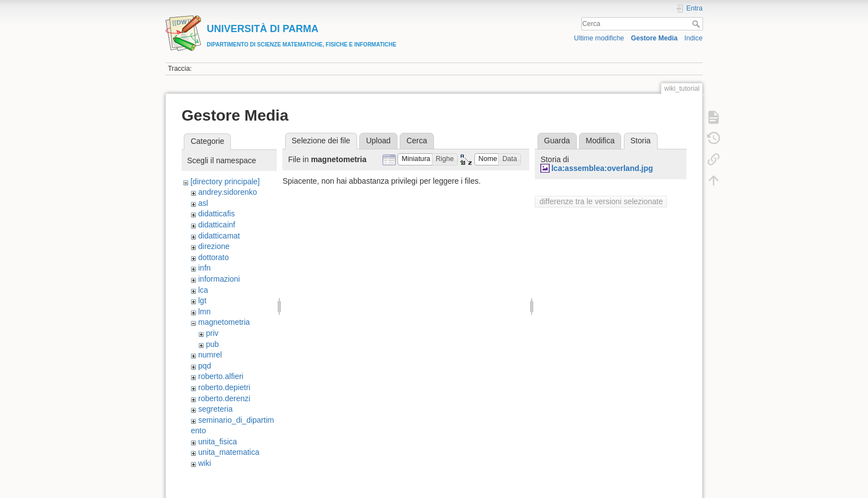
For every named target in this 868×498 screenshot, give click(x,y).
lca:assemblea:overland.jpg (602, 168)
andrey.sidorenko (228, 192)
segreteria (215, 409)
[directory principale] (225, 181)
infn (205, 268)
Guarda (557, 141)
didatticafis (216, 214)
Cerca (697, 24)
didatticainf (217, 225)
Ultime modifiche (599, 38)
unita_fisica (218, 442)
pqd (205, 366)
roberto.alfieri (221, 376)
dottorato (213, 257)
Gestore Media (654, 38)
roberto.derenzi (224, 398)
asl (203, 203)
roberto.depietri (224, 387)
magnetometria (224, 322)
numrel (210, 355)
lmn (205, 312)
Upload (378, 141)
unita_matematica (229, 452)
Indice (693, 38)
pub (212, 344)
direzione (214, 246)
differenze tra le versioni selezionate (601, 201)
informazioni (219, 279)
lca (203, 290)
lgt (202, 300)
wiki (205, 463)
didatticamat (219, 236)
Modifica (600, 141)
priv (212, 333)
